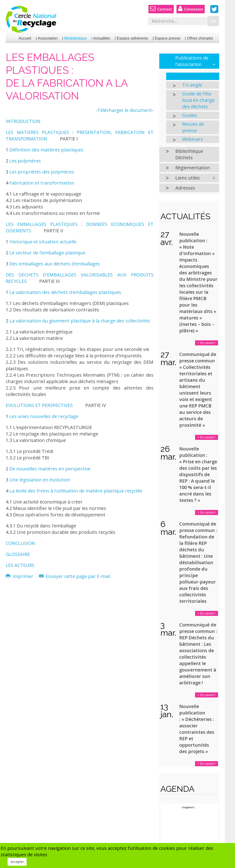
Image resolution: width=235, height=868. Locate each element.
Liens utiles (188, 178)
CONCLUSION (20, 543)
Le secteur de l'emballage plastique (47, 253)
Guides (190, 115)
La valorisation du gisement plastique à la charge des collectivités (80, 321)
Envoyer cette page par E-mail (75, 576)
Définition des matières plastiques (46, 150)
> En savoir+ (207, 343)
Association (48, 38)
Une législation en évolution (40, 480)
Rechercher (148, 16)
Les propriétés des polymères (42, 172)
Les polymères (25, 161)
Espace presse (168, 38)
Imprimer (20, 576)
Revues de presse (193, 127)
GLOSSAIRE (18, 554)
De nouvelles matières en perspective (50, 469)
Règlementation (193, 168)
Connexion (191, 9)
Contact (161, 9)
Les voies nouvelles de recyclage (44, 416)
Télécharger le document (125, 110)
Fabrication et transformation (42, 183)
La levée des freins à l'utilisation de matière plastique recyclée (76, 491)
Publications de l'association (192, 61)
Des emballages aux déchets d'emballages (55, 264)
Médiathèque (75, 38)
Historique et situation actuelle (43, 242)
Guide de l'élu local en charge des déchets (198, 100)
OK (213, 21)
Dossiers (192, 76)
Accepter (17, 862)
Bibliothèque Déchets (189, 154)
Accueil (25, 38)
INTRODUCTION (23, 121)
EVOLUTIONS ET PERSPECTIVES (39, 405)
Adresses (185, 188)
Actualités (102, 38)
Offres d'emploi (200, 38)
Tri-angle (192, 85)
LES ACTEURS (20, 565)
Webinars (193, 139)
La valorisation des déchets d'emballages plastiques (65, 292)
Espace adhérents (132, 38)
